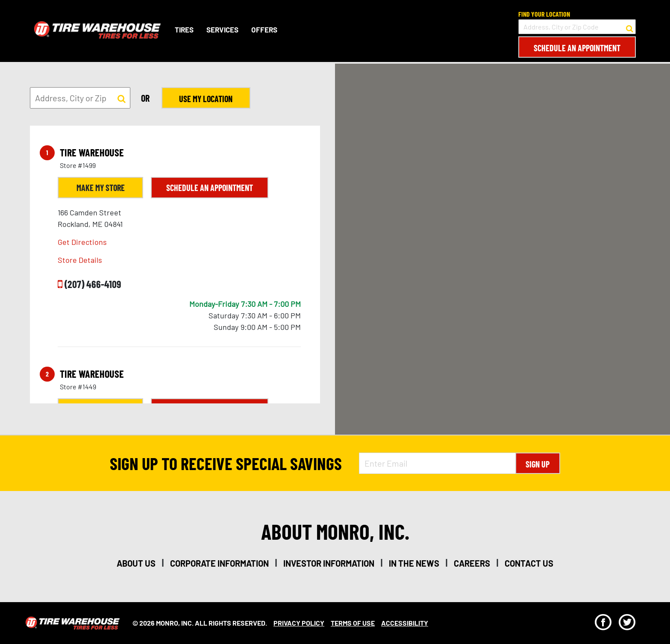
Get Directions (82, 242)
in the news (414, 563)
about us (136, 563)
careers (472, 563)
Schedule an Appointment (577, 48)
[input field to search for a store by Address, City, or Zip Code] (577, 27)
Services (222, 29)
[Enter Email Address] (437, 463)
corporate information (219, 563)
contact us (529, 563)
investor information (329, 563)
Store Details (80, 260)
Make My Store (101, 188)
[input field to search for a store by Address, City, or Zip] (80, 98)
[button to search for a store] (630, 27)
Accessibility (405, 623)
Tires (184, 29)
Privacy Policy (299, 623)
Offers (264, 29)
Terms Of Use (353, 623)
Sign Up (538, 464)
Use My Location (205, 99)
